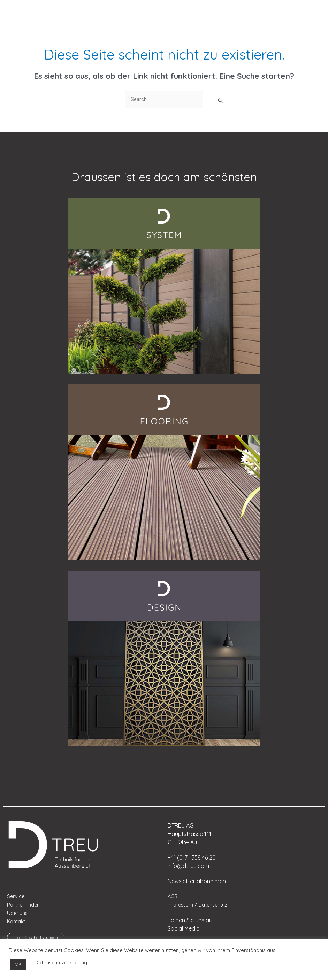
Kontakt (17, 922)
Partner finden (24, 905)
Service (16, 897)
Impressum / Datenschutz (199, 905)
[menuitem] (23, 10)
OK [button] (18, 964)
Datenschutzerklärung (61, 963)
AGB (173, 897)
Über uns (18, 914)
